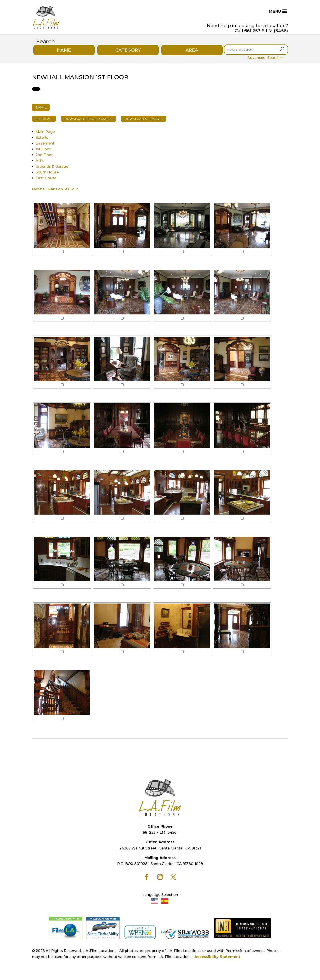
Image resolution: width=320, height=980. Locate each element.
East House (46, 178)
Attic (40, 161)
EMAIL (41, 107)
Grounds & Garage (52, 166)
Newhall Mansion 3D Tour (55, 189)
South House (47, 172)
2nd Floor (44, 155)
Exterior (43, 138)
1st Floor (43, 149)
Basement (45, 143)
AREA (192, 50)
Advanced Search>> (265, 58)
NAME (64, 50)
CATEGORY (128, 50)
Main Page (45, 132)
